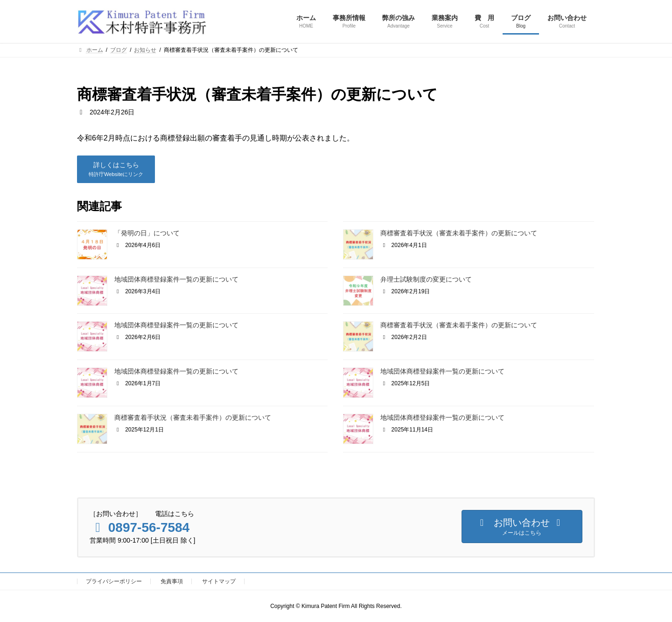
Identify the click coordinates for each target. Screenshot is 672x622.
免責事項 (172, 581)
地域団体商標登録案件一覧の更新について (176, 279)
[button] (116, 169)
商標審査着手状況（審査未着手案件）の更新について (459, 233)
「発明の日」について (147, 233)
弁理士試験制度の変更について (426, 279)
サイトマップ (219, 581)
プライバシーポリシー (114, 581)
